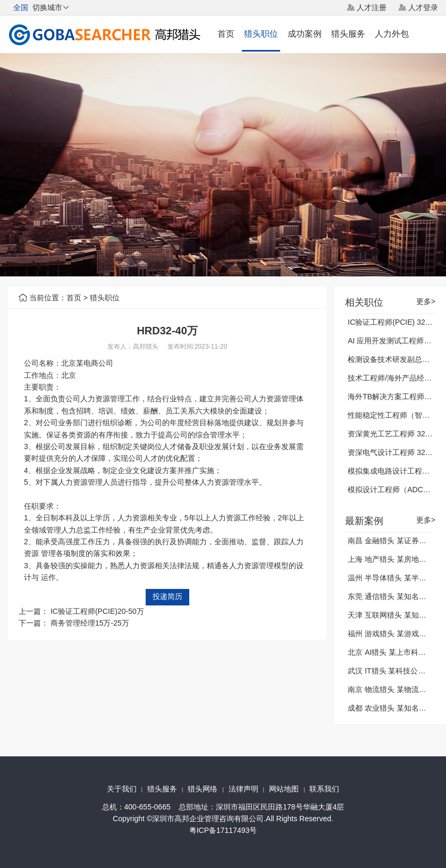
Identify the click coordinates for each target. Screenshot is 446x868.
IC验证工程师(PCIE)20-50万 (97, 611)
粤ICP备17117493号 (223, 830)
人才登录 (423, 7)
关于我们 (122, 789)
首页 (226, 34)
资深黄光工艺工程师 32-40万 (395, 434)
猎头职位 (261, 34)
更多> (426, 302)
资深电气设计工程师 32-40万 (395, 452)
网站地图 (284, 789)
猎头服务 (348, 34)
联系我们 (324, 789)
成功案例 (305, 34)
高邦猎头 (146, 347)
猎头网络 (203, 789)
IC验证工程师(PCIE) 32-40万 (395, 322)
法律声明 (243, 789)
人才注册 (372, 7)
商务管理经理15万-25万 (90, 623)
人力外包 (392, 34)
